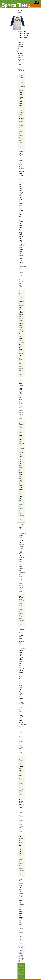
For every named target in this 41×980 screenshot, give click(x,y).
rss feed (21, 955)
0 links (22, 55)
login (21, 951)
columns (30, 5)
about (21, 949)
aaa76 (21, 135)
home (21, 947)
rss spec (21, 957)
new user (31, 6)
